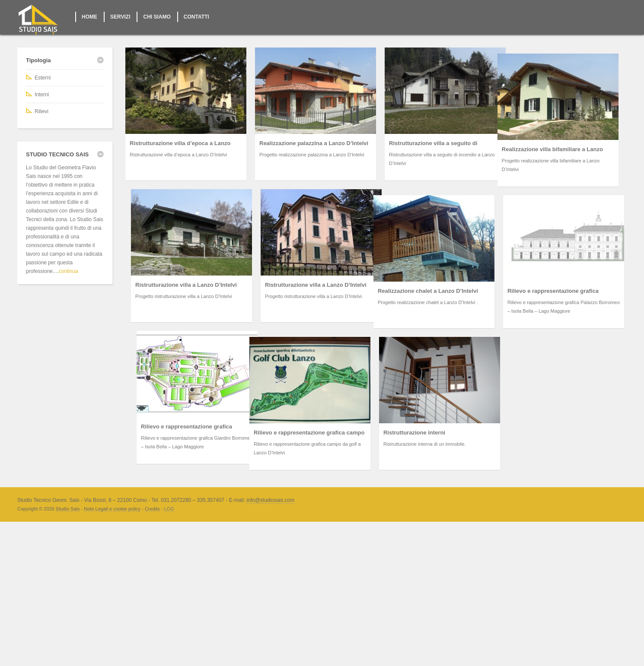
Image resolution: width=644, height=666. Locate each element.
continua (68, 271)
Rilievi (41, 111)
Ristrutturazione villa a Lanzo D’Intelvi (279, 285)
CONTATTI (196, 17)
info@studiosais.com (270, 602)
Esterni (43, 78)
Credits (152, 610)
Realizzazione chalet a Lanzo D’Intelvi (242, 392)
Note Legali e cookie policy (112, 610)
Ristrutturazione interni (321, 534)
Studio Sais (68, 610)
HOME (89, 17)
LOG (169, 610)
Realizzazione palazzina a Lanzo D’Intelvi (314, 143)
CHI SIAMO (157, 17)
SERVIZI (120, 17)
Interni (42, 95)
